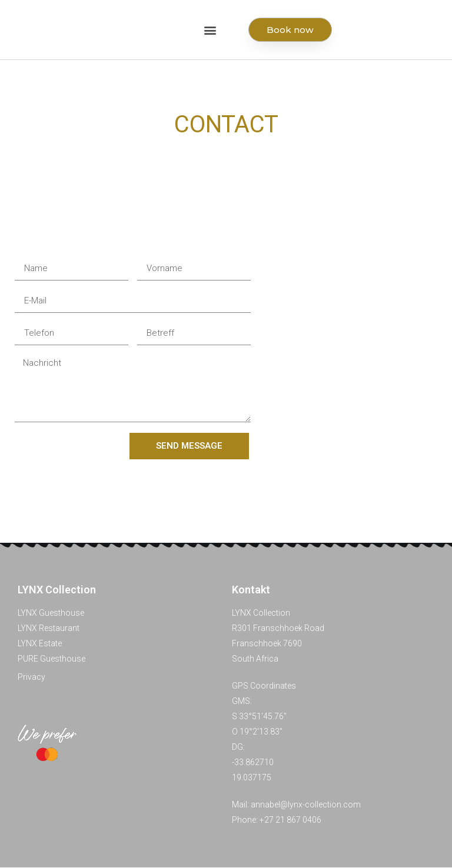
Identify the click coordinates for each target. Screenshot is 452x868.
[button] (210, 30)
